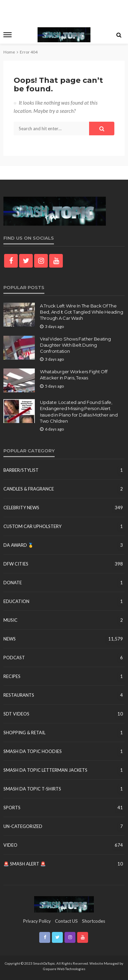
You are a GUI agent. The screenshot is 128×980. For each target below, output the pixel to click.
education (16, 601)
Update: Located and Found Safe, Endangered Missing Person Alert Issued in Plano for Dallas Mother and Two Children (79, 412)
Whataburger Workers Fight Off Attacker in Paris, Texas (74, 375)
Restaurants (19, 695)
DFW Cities (16, 564)
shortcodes (94, 921)
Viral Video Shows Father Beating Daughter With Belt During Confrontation (75, 345)
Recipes (12, 676)
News (10, 639)
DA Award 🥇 (18, 545)
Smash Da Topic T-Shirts (32, 789)
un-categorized (23, 826)
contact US (66, 921)
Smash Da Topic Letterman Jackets (45, 770)
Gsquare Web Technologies (64, 969)
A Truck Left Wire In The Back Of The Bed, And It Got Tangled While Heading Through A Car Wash (81, 312)
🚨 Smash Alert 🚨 (25, 864)
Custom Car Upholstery (32, 526)
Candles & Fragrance (29, 489)
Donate (13, 583)
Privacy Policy (37, 921)
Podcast (14, 658)
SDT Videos (16, 714)
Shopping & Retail (24, 733)
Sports (12, 808)
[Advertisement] (64, 12)
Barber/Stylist (21, 470)
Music (10, 620)
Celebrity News (21, 508)
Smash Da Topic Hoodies (33, 751)
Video (10, 845)
